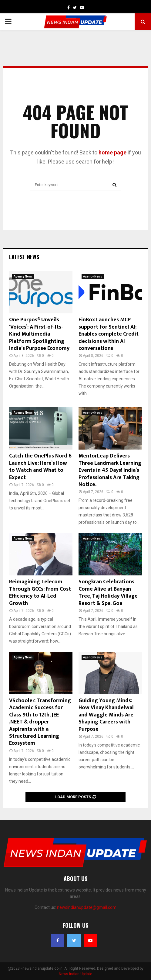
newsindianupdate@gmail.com (87, 907)
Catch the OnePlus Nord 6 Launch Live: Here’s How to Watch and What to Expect (40, 467)
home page (112, 152)
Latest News (24, 257)
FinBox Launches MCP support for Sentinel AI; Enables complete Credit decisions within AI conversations (109, 334)
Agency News (23, 276)
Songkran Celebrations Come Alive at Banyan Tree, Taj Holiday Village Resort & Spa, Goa (108, 592)
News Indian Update (75, 974)
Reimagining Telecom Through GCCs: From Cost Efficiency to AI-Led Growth (40, 592)
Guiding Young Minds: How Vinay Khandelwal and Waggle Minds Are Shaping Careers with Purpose (106, 715)
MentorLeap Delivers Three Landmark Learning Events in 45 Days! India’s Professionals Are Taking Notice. (110, 470)
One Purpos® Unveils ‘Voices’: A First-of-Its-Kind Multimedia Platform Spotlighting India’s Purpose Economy (39, 334)
